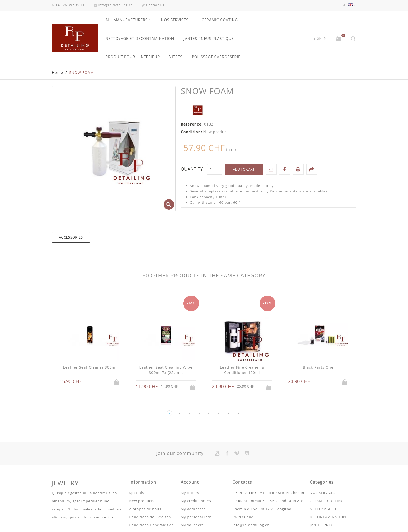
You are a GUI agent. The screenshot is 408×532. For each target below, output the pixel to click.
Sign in (320, 39)
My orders (190, 493)
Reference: (192, 124)
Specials (137, 493)
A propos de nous (145, 509)
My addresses (193, 509)
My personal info (196, 517)
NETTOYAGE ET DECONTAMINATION (140, 38)
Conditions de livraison (150, 517)
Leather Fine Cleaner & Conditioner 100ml (242, 370)
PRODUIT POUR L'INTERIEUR (133, 57)
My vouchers (192, 525)
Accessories (71, 237)
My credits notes (196, 501)
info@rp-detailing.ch (113, 5)
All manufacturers (127, 20)
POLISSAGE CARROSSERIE (216, 57)
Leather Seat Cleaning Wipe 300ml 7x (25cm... (166, 370)
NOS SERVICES (175, 20)
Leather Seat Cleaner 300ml (90, 368)
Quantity (192, 169)
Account (190, 482)
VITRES (176, 57)
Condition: (192, 132)
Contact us (153, 5)
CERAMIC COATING (220, 20)
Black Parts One (318, 368)
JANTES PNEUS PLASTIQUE (209, 38)
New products (142, 501)
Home (58, 73)
